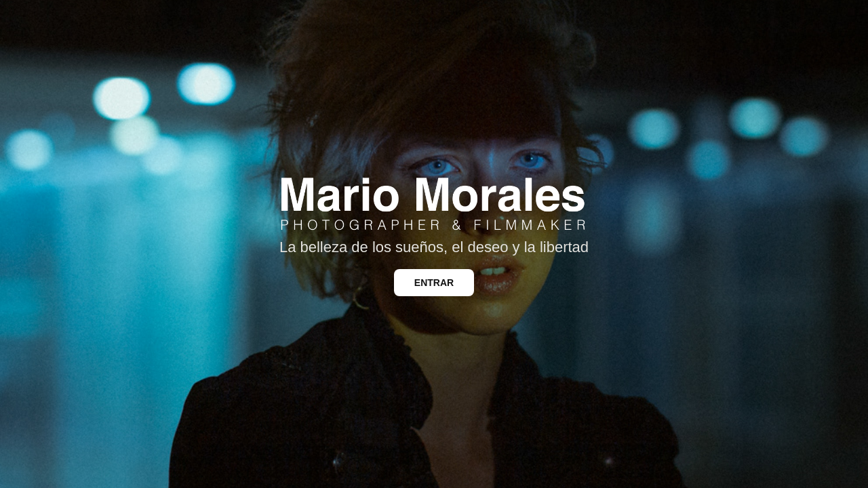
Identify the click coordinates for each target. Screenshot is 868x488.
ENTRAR (434, 283)
